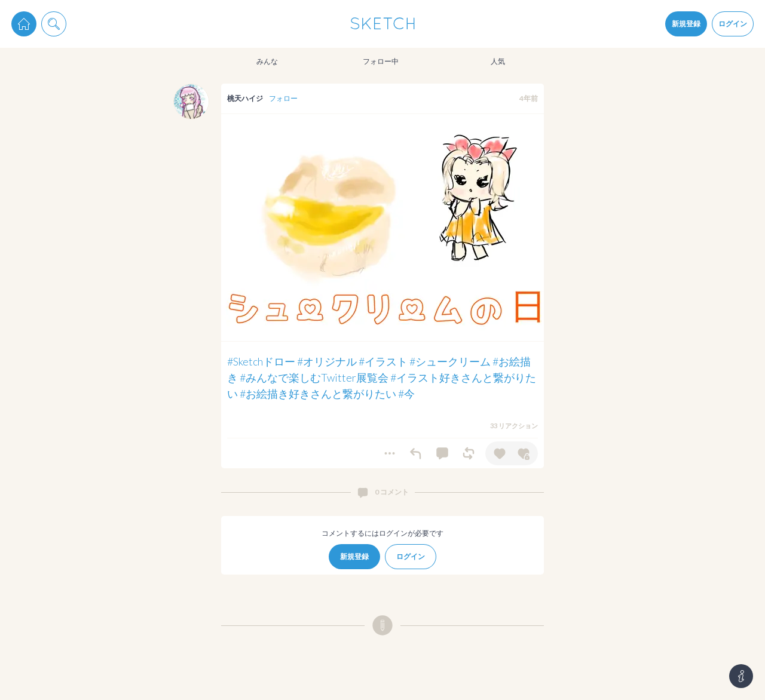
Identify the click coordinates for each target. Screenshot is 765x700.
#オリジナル (327, 361)
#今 (406, 394)
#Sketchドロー (261, 361)
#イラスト (383, 361)
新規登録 (686, 24)
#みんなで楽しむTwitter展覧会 (314, 377)
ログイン (733, 24)
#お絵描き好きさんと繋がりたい (318, 394)
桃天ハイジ (245, 98)
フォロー (283, 98)
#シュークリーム (450, 361)
